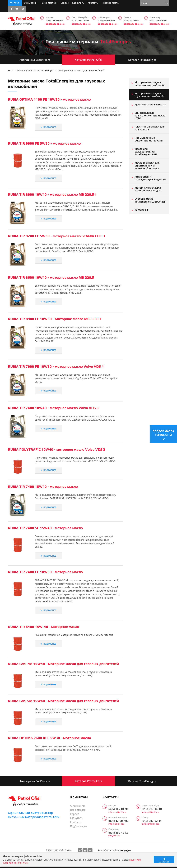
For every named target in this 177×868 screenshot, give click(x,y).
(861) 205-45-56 (118, 833)
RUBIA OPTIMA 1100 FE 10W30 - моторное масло (49, 99)
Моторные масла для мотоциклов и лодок (148, 189)
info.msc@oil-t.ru (117, 812)
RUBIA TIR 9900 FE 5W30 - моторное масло (44, 143)
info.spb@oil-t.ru (150, 812)
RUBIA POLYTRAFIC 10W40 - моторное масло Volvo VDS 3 (57, 449)
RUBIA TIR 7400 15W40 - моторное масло (43, 486)
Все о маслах (49, 3)
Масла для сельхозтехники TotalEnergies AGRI (146, 152)
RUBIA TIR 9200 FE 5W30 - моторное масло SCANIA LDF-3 (57, 236)
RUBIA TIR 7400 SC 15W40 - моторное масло (45, 528)
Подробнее (48, 127)
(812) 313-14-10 (152, 809)
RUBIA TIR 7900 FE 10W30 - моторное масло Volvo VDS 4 (56, 366)
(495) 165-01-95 (118, 809)
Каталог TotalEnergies (142, 60)
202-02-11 (132, 21)
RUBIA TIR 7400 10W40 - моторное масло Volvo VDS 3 (53, 408)
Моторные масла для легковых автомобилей (149, 84)
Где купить (78, 3)
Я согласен (164, 860)
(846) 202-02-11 (152, 821)
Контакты (93, 3)
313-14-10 (80, 21)
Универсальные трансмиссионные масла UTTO (150, 116)
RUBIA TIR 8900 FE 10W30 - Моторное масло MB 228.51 (55, 319)
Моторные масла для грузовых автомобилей (82, 70)
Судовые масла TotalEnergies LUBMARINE (150, 200)
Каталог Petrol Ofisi (88, 60)
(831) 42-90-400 (118, 821)
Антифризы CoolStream (35, 60)
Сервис (65, 3)
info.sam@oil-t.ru (151, 824)
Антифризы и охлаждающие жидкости (150, 178)
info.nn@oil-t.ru (116, 824)
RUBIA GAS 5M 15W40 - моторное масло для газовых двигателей (63, 701)
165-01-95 (54, 21)
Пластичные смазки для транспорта (150, 128)
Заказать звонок (55, 24)
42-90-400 (106, 21)
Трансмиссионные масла (150, 104)
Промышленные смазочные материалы (149, 139)
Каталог (14, 3)
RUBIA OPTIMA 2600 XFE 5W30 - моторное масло (50, 738)
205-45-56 (158, 21)
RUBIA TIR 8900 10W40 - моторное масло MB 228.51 (52, 194)
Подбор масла (111, 3)
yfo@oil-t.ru (114, 836)
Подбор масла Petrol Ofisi (163, 433)
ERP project (125, 850)
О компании (31, 3)
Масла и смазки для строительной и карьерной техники (147, 165)
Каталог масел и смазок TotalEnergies (35, 70)
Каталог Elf (141, 210)
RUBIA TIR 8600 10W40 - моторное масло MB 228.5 (51, 277)
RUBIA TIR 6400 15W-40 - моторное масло (44, 627)
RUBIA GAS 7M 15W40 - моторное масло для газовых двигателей (63, 664)
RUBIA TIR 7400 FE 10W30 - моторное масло (45, 572)
